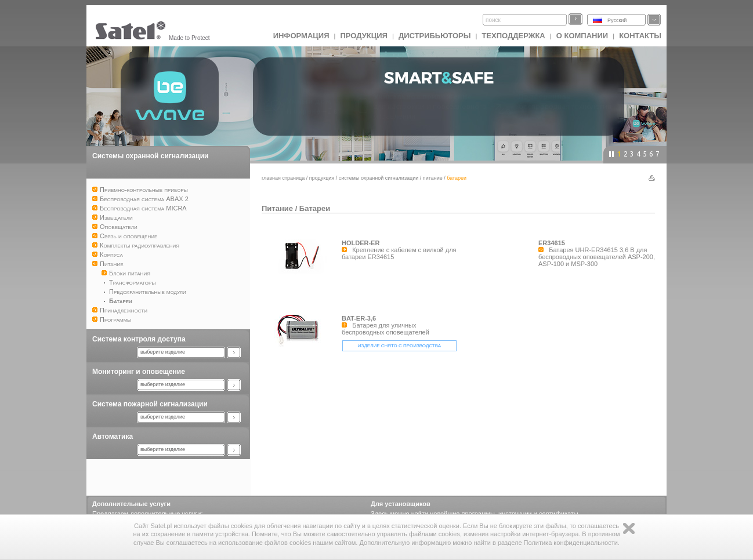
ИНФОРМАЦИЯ (301, 36)
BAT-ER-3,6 (359, 318)
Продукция (363, 36)
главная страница (283, 178)
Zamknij (629, 528)
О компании (582, 36)
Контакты (640, 36)
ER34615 (552, 243)
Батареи (315, 208)
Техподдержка (513, 36)
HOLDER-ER (361, 243)
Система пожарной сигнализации (150, 404)
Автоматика (113, 437)
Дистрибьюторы (435, 36)
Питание (433, 178)
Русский (617, 20)
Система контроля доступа (139, 339)
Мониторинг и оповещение (139, 372)
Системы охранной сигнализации (150, 156)
